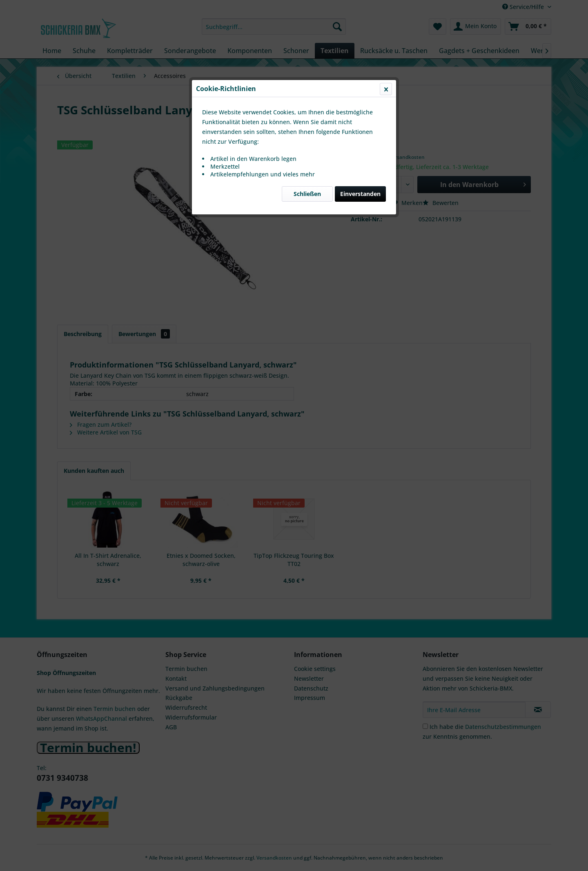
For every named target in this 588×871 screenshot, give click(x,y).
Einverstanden (360, 194)
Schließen (307, 194)
